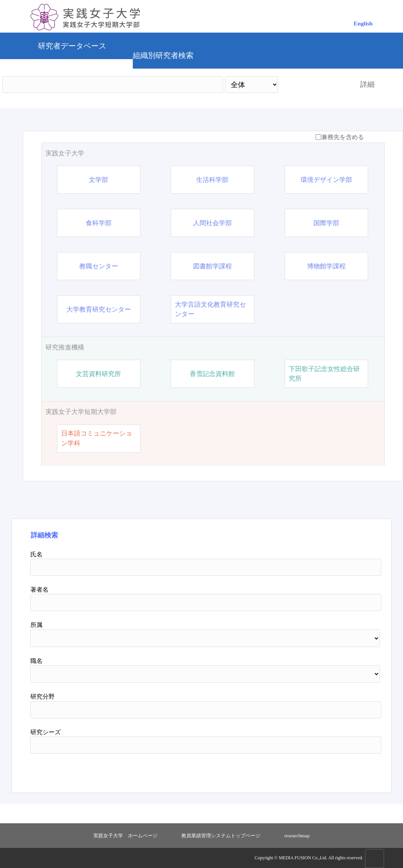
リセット (346, 770)
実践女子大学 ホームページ (125, 836)
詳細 (367, 84)
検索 (312, 84)
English (363, 23)
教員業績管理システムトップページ (221, 836)
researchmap (297, 836)
